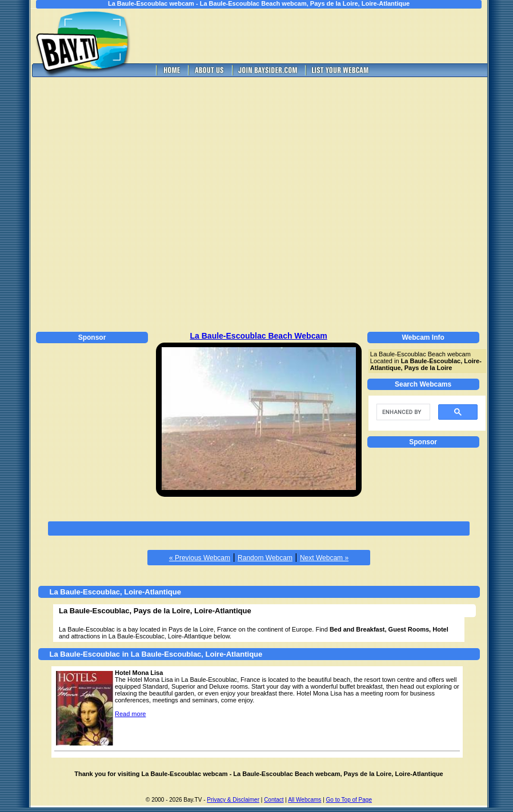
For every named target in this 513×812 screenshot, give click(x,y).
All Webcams (304, 800)
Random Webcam (265, 558)
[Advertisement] (121, 203)
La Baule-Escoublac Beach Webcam (259, 336)
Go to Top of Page (349, 800)
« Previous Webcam (200, 558)
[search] (402, 412)
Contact (274, 800)
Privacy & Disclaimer (233, 800)
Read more (130, 714)
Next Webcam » (324, 558)
